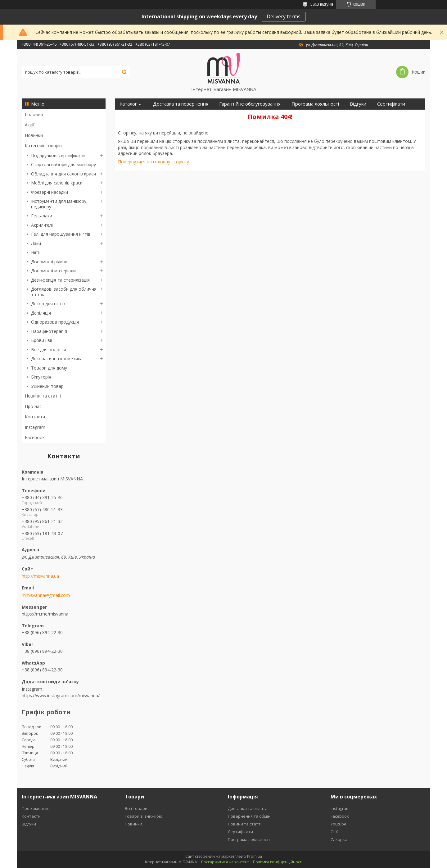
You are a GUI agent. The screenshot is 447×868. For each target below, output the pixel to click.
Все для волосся (49, 350)
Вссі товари (136, 808)
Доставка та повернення (181, 104)
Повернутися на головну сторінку (154, 162)
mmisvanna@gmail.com (46, 595)
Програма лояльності (315, 104)
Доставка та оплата (248, 808)
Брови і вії (42, 340)
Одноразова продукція (55, 322)
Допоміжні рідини (49, 262)
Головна (34, 114)
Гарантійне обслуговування (250, 104)
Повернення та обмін (249, 816)
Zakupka (339, 839)
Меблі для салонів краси (57, 183)
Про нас (33, 406)
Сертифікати (391, 104)
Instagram (35, 427)
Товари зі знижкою (144, 816)
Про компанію (36, 808)
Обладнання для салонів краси (63, 174)
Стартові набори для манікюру (63, 164)
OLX (334, 832)
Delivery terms (284, 16)
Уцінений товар (47, 386)
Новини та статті (43, 396)
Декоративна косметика (57, 359)
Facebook (35, 437)
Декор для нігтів (48, 304)
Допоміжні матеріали (53, 271)
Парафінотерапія (49, 331)
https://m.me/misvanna (45, 614)
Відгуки (358, 104)
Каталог (128, 104)
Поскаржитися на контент (225, 862)
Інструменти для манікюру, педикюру (59, 204)
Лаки (36, 243)
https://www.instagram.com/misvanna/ (61, 695)
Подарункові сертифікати (58, 155)
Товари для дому (49, 368)
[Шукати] (124, 72)
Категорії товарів (43, 145)
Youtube (339, 824)
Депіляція (41, 313)
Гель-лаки (42, 216)
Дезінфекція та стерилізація (60, 280)
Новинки (34, 135)
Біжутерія (41, 377)
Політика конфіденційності (278, 862)
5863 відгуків (322, 4)
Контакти (35, 417)
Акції (30, 125)
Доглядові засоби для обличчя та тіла (64, 292)
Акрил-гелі (42, 225)
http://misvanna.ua (40, 576)
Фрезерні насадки (50, 192)
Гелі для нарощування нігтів (61, 234)
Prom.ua (255, 856)
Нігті (36, 252)
